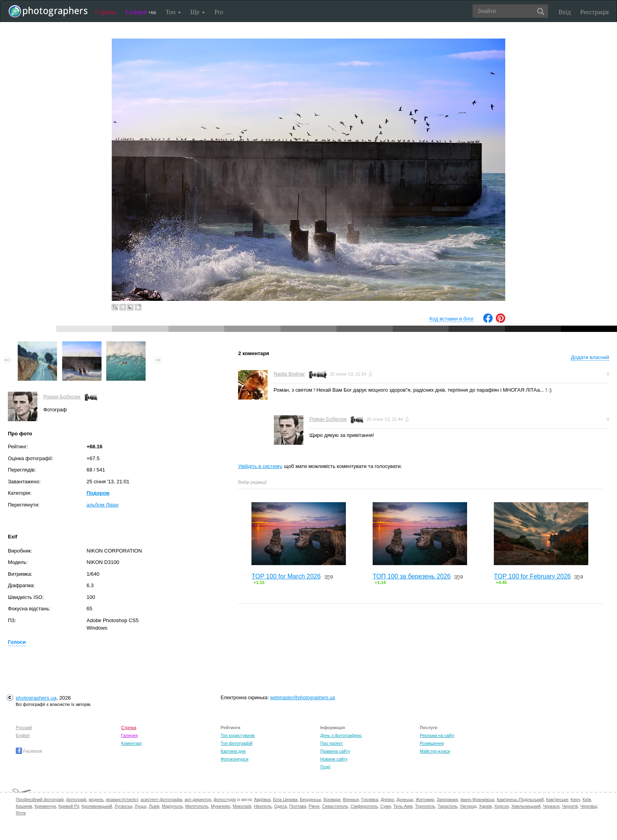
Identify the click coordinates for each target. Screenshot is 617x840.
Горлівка (370, 799)
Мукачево (221, 806)
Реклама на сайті (437, 735)
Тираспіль (448, 806)
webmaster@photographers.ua (302, 698)
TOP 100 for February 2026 (532, 576)
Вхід (565, 12)
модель (96, 799)
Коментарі (131, 743)
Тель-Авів (403, 806)
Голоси (17, 642)
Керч (575, 799)
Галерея (141, 12)
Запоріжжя (447, 799)
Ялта (21, 813)
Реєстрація (595, 12)
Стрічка (106, 12)
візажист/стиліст (122, 799)
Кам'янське (557, 799)
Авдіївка (262, 799)
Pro (219, 12)
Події (325, 767)
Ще (198, 12)
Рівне (314, 806)
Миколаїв (242, 806)
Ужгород (468, 806)
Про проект (332, 743)
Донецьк (405, 799)
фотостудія (225, 799)
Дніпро (387, 799)
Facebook (29, 751)
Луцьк (140, 806)
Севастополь (335, 806)
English (23, 735)
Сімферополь (364, 806)
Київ (587, 799)
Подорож (98, 493)
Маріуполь (172, 806)
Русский (24, 728)
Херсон (502, 806)
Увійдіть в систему (260, 466)
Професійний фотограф (40, 799)
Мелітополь (197, 806)
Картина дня (233, 751)
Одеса (281, 806)
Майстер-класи (435, 751)
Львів (154, 806)
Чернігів (570, 806)
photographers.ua (36, 698)
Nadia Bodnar (289, 374)
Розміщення (432, 743)
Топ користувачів (238, 735)
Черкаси (551, 806)
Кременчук (45, 806)
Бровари (332, 799)
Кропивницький (97, 806)
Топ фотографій (237, 743)
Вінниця (351, 799)
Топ (173, 12)
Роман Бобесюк (62, 397)
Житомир (425, 799)
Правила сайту (335, 751)
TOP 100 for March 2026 (286, 576)
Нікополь (263, 806)
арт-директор (198, 799)
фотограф (76, 799)
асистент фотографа (161, 799)
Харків (485, 806)
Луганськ (123, 806)
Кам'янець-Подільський (520, 799)
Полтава (298, 806)
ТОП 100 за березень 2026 (412, 576)
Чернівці (589, 806)
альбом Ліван (103, 505)
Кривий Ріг (69, 806)
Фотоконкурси (235, 759)
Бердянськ (310, 799)
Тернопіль (425, 806)
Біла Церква (285, 799)
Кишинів (24, 806)
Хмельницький (526, 806)
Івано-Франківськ (477, 799)
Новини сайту (334, 759)
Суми (385, 806)
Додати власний (590, 357)
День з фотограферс (341, 735)
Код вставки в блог (452, 319)
